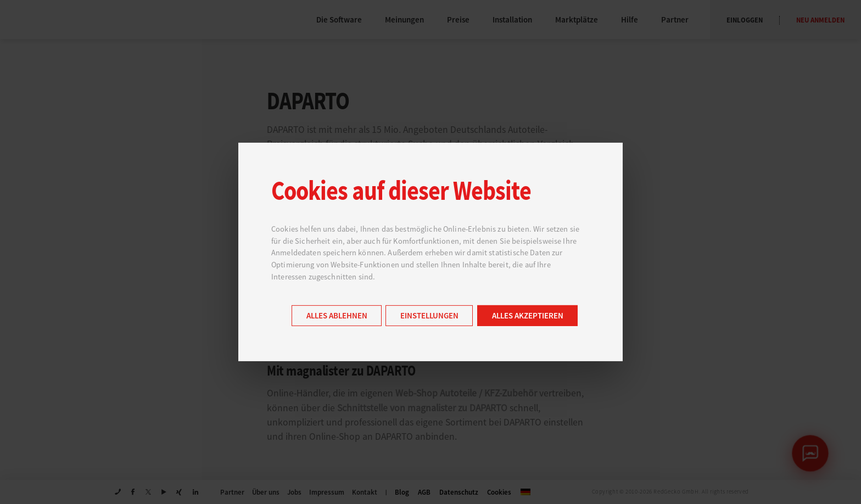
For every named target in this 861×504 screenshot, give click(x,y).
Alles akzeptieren (528, 316)
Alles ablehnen (337, 316)
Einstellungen (429, 316)
